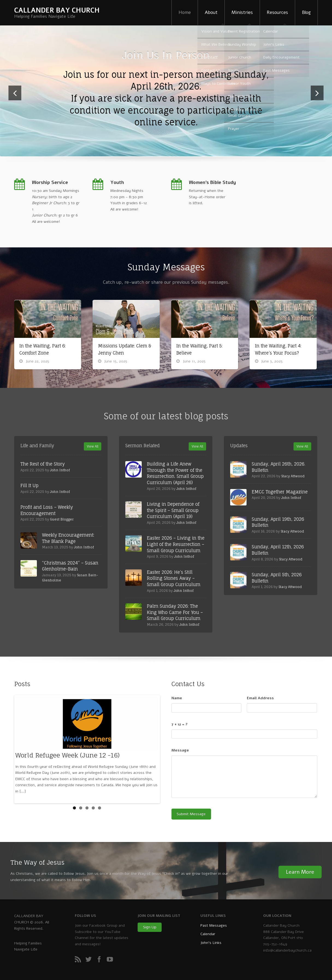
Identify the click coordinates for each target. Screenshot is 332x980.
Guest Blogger (62, 519)
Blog (306, 12)
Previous (15, 100)
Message (180, 750)
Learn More (300, 872)
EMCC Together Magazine (280, 492)
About (211, 12)
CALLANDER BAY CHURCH (57, 10)
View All (93, 446)
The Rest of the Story (43, 464)
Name (177, 698)
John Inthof (60, 470)
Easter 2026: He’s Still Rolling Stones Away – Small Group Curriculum (174, 578)
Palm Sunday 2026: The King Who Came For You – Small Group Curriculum (175, 612)
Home (185, 12)
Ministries (242, 12)
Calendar (208, 934)
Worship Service (50, 182)
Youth (117, 182)
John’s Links (211, 943)
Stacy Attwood (293, 476)
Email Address (260, 698)
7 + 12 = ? (180, 724)
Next (317, 100)
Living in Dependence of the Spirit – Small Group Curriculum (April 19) (173, 510)
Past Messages (214, 925)
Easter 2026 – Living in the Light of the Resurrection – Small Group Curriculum (176, 544)
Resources (277, 12)
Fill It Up (29, 485)
